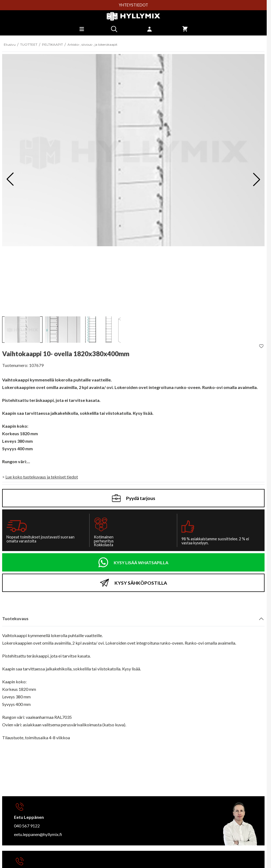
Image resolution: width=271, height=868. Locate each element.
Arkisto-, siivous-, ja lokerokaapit (92, 44)
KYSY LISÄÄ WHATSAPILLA (141, 562)
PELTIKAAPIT (52, 44)
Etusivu (10, 44)
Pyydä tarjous (133, 498)
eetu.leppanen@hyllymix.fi (38, 834)
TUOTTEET (29, 44)
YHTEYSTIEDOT (133, 5)
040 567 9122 (27, 826)
